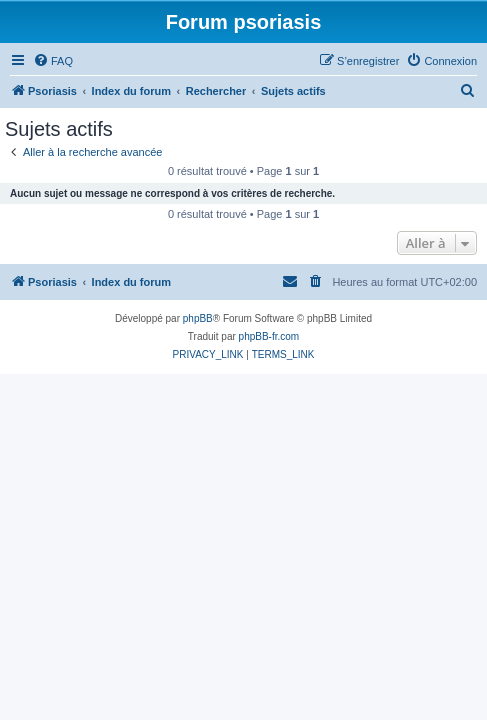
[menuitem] (53, 61)
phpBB (198, 318)
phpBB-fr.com (269, 336)
